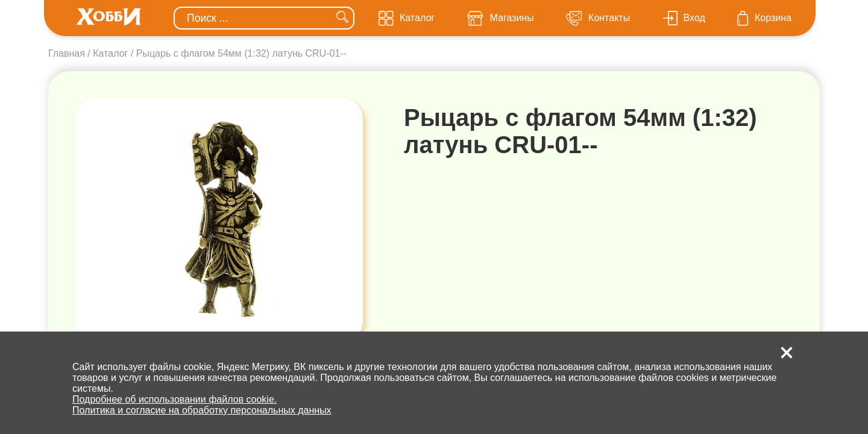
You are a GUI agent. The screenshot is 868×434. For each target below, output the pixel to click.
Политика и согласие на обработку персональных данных (202, 410)
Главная (67, 53)
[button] (787, 353)
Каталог (110, 53)
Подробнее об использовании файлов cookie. (175, 399)
